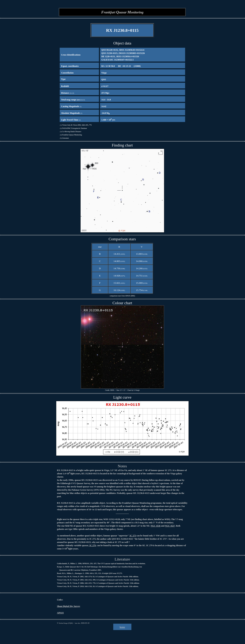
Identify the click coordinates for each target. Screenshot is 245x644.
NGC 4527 (170, 526)
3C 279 (93, 545)
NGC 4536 (156, 526)
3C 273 (133, 536)
